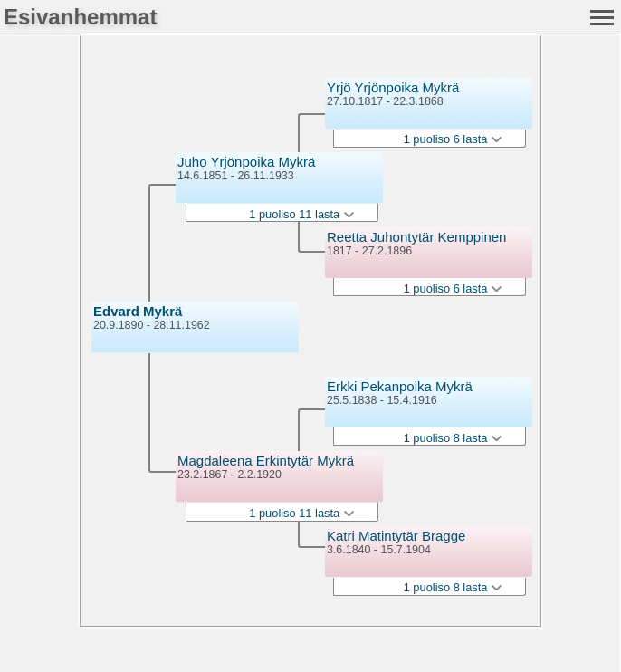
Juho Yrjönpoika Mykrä (246, 162)
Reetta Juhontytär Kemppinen (416, 237)
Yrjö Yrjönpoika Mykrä (393, 87)
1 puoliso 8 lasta (453, 438)
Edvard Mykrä (138, 311)
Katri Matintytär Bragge (396, 536)
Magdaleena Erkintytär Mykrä (266, 461)
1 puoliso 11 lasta (301, 214)
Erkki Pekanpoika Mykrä (400, 386)
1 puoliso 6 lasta (453, 139)
